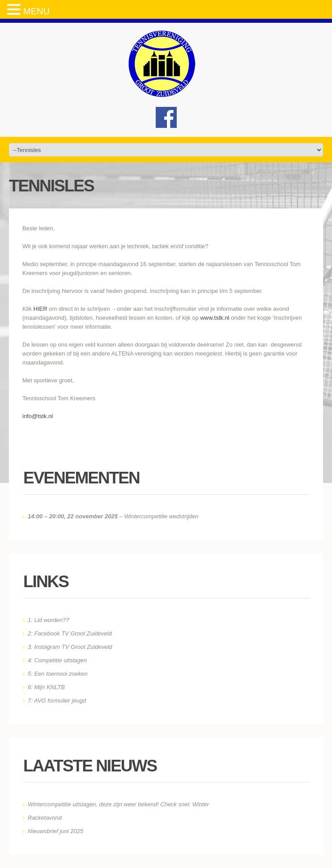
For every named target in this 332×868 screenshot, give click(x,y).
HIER (40, 309)
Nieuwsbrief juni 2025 (55, 831)
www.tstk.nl (215, 318)
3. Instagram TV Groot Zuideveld (70, 647)
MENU (36, 11)
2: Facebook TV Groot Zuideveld (70, 633)
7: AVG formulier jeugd (57, 701)
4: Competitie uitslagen (57, 660)
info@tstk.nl (38, 416)
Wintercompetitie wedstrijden (161, 516)
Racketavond (45, 818)
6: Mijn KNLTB (46, 687)
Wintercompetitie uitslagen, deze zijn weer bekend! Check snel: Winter (118, 804)
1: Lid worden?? (49, 620)
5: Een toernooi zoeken (58, 674)
